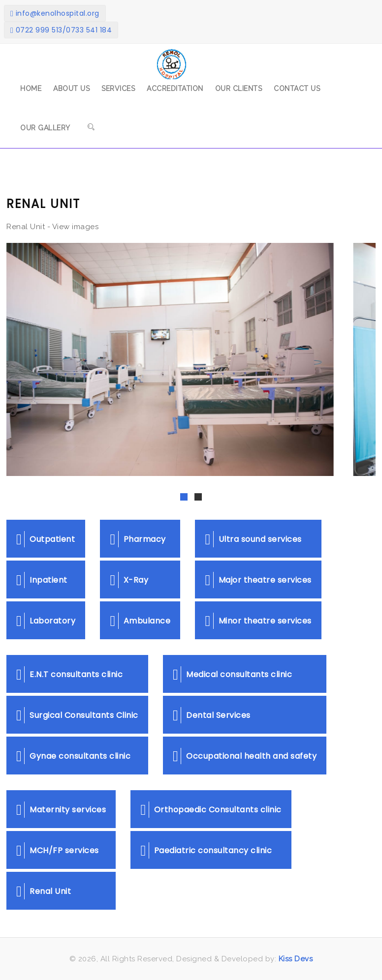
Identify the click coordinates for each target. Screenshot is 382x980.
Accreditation (175, 89)
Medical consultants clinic (232, 674)
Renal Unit (44, 891)
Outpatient (46, 539)
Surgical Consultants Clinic (77, 715)
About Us (71, 89)
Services (118, 89)
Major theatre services (258, 580)
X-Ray (129, 580)
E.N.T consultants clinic (69, 674)
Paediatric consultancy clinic (206, 850)
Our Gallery (45, 128)
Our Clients (239, 89)
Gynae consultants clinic (73, 756)
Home (31, 89)
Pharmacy (138, 539)
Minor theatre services (258, 621)
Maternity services (61, 810)
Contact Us (297, 89)
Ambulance (140, 621)
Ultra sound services (253, 539)
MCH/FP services (58, 850)
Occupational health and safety (245, 756)
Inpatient (42, 580)
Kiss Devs (294, 959)
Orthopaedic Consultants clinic (211, 810)
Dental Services (212, 715)
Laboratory (46, 621)
